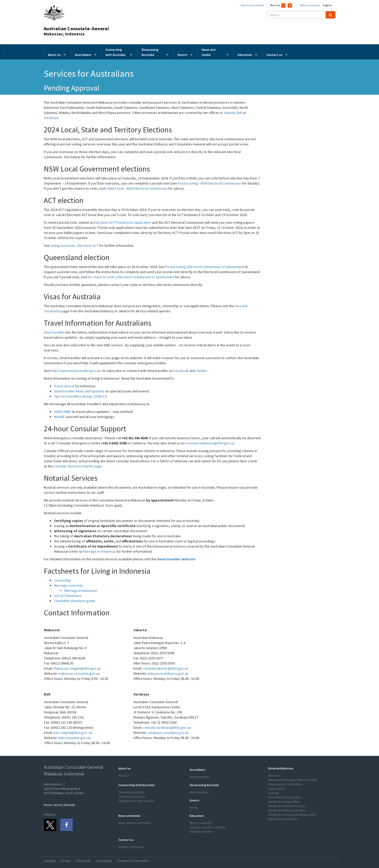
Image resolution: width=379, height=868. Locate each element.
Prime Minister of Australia (284, 797)
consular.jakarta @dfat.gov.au (165, 668)
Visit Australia (277, 789)
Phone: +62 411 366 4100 (59, 805)
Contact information (131, 847)
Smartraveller (54, 332)
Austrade (274, 793)
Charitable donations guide (75, 601)
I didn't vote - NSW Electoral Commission (137, 188)
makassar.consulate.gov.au (79, 673)
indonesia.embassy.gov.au (168, 673)
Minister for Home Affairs (283, 819)
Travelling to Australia (132, 796)
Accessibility (105, 861)
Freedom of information (134, 861)
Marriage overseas (68, 585)
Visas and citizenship (131, 792)
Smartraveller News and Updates (79, 391)
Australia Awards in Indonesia (208, 827)
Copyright (50, 861)
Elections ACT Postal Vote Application (123, 222)
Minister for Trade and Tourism (287, 806)
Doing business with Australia (136, 801)
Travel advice (64, 386)
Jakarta (229, 113)
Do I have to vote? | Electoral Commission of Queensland (131, 277)
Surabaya (51, 118)
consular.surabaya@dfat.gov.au (167, 727)
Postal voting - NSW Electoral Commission (210, 183)
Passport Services (200, 777)
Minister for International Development (292, 815)
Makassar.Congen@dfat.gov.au (77, 668)
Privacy (66, 861)
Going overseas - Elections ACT (74, 245)
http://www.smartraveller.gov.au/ (76, 371)
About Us (124, 775)
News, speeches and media (134, 823)
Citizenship (62, 580)
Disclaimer (84, 861)
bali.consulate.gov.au (74, 738)
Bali (240, 113)
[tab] (153, 768)
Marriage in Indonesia (100, 551)
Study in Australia (201, 823)
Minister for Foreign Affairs (284, 802)
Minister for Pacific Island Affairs (287, 810)
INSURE (59, 417)
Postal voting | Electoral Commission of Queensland (205, 267)
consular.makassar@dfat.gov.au (210, 443)
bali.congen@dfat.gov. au (73, 733)
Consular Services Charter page (78, 466)
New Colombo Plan (201, 832)
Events (194, 807)
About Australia (199, 792)
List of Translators (68, 596)
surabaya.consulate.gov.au (168, 733)
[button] (123, 768)
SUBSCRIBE (62, 412)
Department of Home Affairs (285, 784)
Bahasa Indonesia (310, 5)
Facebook (181, 371)
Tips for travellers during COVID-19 (80, 396)
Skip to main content (252, 5)
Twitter (201, 371)
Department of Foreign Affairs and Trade (293, 780)
